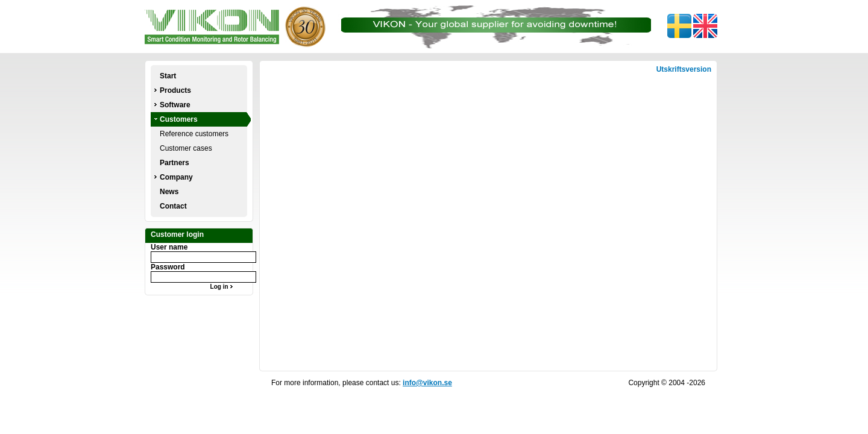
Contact (173, 206)
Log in (223, 287)
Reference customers (194, 134)
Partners (175, 163)
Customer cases (186, 148)
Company (176, 177)
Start (168, 76)
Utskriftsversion (684, 69)
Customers (179, 119)
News (169, 192)
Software (175, 105)
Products (175, 90)
